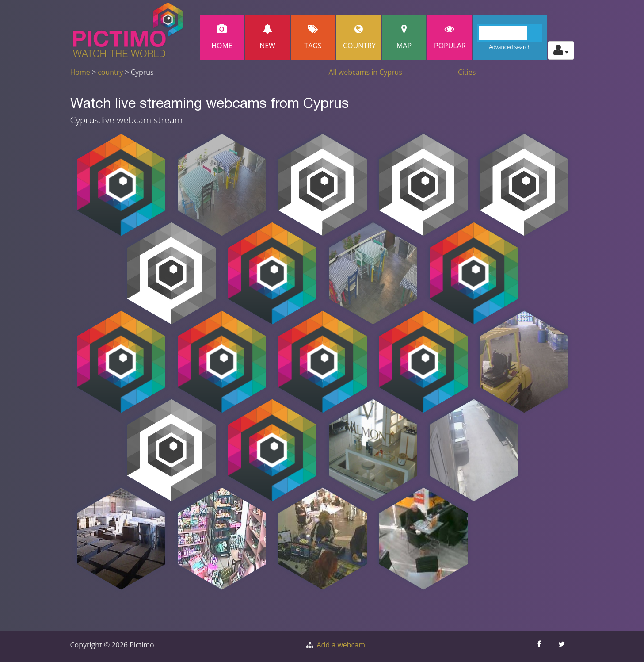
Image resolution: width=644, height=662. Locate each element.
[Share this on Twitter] (563, 647)
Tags (313, 37)
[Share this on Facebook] (540, 647)
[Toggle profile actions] (561, 50)
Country (359, 37)
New (267, 37)
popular (450, 37)
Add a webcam (341, 645)
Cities (467, 72)
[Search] (510, 33)
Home (222, 37)
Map (404, 37)
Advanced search (510, 47)
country (110, 72)
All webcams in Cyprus (366, 72)
